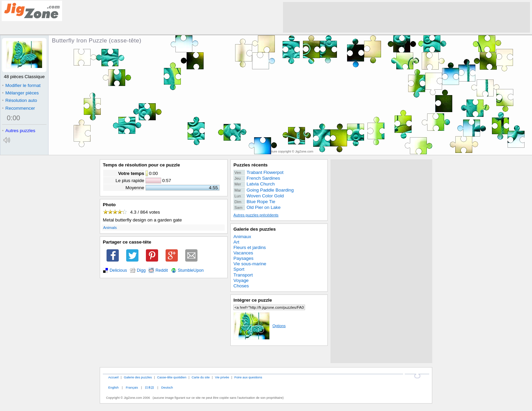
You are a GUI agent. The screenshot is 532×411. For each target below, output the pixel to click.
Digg (141, 270)
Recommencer (18, 108)
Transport (243, 275)
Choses (241, 286)
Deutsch (167, 387)
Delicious (118, 270)
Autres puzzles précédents (256, 215)
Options (260, 326)
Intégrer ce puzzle (253, 300)
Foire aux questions (248, 377)
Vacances (243, 253)
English (113, 387)
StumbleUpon (191, 270)
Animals (110, 228)
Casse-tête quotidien (172, 377)
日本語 (149, 387)
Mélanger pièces (20, 93)
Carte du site (201, 377)
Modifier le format (21, 85)
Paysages (243, 258)
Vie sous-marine (250, 264)
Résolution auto (20, 100)
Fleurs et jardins (250, 247)
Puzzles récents (251, 165)
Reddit (162, 270)
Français (132, 387)
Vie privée (222, 377)
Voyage (241, 280)
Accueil (113, 377)
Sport (239, 269)
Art (236, 242)
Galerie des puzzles (255, 229)
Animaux (242, 237)
